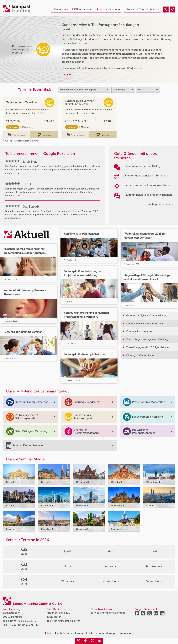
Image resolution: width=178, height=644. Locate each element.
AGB (49, 633)
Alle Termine (16, 135)
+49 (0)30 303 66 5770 (66, 621)
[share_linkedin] (99, 641)
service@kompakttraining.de (108, 613)
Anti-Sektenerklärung (69, 633)
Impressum (125, 633)
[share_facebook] (86, 641)
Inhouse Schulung (108, 9)
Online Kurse (61, 9)
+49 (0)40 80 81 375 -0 (22, 621)
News (130, 9)
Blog (140, 9)
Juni (154, 551)
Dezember (154, 581)
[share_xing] (79, 641)
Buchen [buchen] (44, 135)
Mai (111, 551)
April (68, 551)
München (27, 127)
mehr (66, 75)
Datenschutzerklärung (100, 633)
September (154, 566)
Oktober (67, 581)
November (111, 581)
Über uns (153, 9)
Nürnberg (13, 127)
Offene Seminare (83, 9)
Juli (68, 566)
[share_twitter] (92, 641)
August (111, 566)
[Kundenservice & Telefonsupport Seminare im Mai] (166, 10)
